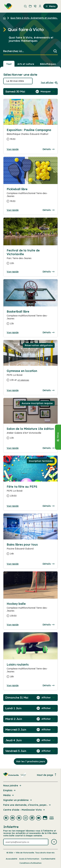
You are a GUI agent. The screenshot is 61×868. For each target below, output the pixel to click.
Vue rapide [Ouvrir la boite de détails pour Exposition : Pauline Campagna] (13, 149)
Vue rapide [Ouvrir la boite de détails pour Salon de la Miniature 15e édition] (13, 448)
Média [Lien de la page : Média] (9, 795)
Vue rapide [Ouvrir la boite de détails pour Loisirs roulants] (13, 685)
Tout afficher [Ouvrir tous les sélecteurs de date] (49, 83)
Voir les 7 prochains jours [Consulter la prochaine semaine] (31, 761)
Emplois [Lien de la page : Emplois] (10, 790)
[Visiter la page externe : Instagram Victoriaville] (26, 818)
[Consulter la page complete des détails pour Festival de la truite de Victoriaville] (30, 258)
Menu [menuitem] (51, 6)
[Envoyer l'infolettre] (54, 842)
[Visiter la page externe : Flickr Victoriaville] (45, 818)
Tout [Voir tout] (9, 64)
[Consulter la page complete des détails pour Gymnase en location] (30, 377)
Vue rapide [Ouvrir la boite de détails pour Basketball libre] (13, 332)
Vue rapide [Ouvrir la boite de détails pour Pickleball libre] (13, 210)
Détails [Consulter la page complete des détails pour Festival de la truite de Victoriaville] (48, 272)
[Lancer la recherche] (55, 51)
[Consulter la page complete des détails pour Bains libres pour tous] (30, 550)
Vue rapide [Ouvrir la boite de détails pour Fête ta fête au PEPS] (13, 506)
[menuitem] (8, 6)
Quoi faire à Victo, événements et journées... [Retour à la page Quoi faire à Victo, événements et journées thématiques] (34, 18)
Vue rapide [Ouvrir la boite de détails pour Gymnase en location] (13, 390)
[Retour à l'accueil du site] (5, 18)
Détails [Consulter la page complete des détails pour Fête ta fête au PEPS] (48, 506)
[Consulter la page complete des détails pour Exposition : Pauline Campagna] (30, 136)
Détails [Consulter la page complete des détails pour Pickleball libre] (48, 210)
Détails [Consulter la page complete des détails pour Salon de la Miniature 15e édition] (48, 448)
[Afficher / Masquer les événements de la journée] (48, 92)
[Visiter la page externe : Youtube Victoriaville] (39, 818)
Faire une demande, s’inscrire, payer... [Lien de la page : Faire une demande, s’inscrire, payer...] (27, 805)
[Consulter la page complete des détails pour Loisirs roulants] (30, 672)
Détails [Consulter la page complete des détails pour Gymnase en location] (48, 390)
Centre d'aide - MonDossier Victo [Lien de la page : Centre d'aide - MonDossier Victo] (24, 810)
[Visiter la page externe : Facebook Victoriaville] (6, 818)
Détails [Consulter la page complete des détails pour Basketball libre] (48, 332)
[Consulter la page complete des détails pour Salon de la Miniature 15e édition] (30, 435)
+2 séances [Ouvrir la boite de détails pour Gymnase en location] (23, 380)
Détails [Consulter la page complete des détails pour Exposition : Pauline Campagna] (48, 149)
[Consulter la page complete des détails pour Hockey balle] (30, 611)
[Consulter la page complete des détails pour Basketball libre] (30, 319)
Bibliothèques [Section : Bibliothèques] (48, 64)
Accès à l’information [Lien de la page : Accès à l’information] (29, 859)
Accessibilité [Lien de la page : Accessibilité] (12, 859)
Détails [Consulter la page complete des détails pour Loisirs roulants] (48, 685)
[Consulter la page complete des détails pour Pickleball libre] (30, 196)
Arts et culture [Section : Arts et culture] (26, 64)
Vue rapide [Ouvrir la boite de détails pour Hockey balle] (13, 625)
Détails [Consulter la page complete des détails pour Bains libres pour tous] (48, 564)
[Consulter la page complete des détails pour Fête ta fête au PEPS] (30, 493)
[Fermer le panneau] (58, 437)
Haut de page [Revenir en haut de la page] (47, 775)
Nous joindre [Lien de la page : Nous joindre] (12, 786)
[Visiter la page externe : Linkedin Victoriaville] (32, 818)
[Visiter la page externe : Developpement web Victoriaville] (52, 818)
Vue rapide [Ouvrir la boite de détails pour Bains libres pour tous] (13, 564)
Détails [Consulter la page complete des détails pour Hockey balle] (48, 625)
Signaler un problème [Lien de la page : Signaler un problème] (18, 800)
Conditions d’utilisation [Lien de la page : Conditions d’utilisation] (30, 863)
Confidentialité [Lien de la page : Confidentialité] (48, 859)
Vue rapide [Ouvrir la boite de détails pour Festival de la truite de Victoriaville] (13, 272)
